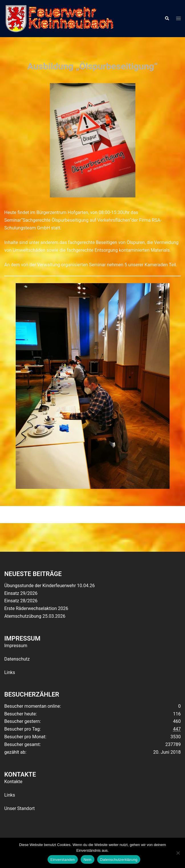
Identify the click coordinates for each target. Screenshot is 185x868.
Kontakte (13, 782)
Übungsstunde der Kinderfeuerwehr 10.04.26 (49, 586)
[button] (167, 19)
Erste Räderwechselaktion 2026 (36, 608)
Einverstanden (63, 860)
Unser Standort (20, 808)
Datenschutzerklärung (119, 860)
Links (10, 672)
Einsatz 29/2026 (21, 593)
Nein (88, 860)
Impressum (16, 646)
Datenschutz (17, 659)
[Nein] (178, 853)
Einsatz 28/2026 (21, 601)
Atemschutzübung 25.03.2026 (35, 616)
